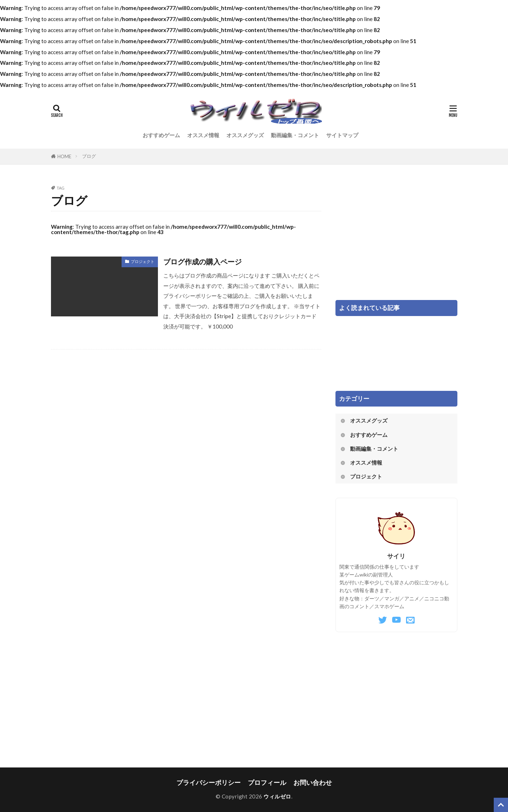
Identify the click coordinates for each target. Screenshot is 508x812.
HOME (64, 156)
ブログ (89, 156)
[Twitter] (383, 620)
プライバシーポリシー (209, 783)
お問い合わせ (313, 783)
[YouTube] (396, 620)
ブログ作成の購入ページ (202, 262)
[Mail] (410, 620)
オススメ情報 (203, 135)
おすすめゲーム (161, 135)
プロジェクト (143, 261)
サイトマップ (342, 135)
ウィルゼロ (277, 796)
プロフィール (267, 783)
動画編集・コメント (295, 135)
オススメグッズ (245, 135)
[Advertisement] (396, 236)
